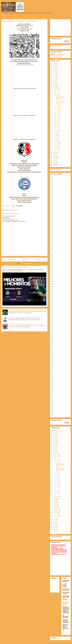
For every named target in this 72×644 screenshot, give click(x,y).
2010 (54, 68)
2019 (54, 86)
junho (55, 138)
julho (55, 140)
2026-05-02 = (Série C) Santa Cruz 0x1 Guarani (15, 267)
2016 (54, 80)
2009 (54, 66)
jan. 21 (57, 113)
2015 (54, 78)
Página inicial (25, 260)
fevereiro (56, 129)
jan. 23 (57, 117)
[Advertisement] (60, 27)
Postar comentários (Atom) (26, 263)
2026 (54, 165)
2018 (54, 84)
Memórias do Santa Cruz (59, 54)
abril (55, 134)
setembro (56, 144)
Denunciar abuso (56, 169)
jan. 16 (57, 109)
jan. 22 (57, 115)
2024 (54, 161)
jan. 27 (57, 123)
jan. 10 (57, 90)
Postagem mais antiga (41, 260)
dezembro (56, 150)
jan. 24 (57, 119)
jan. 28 (57, 125)
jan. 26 (57, 121)
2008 (54, 64)
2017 (54, 82)
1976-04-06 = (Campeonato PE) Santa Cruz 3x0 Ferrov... (60, 97)
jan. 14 (57, 107)
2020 (54, 152)
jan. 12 (57, 94)
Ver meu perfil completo (57, 56)
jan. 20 (57, 111)
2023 (54, 159)
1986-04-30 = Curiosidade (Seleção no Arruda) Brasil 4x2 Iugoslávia (23, 310)
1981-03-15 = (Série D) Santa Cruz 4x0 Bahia (60, 103)
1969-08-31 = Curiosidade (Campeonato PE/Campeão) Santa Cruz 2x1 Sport (25, 317)
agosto (56, 142)
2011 (54, 70)
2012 (54, 72)
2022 (54, 157)
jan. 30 (57, 127)
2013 (54, 74)
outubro (56, 146)
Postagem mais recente (9, 260)
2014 (54, 76)
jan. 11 (57, 92)
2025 (54, 163)
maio (55, 136)
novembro (56, 148)
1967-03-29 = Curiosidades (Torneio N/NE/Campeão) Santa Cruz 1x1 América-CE (26, 324)
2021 (54, 155)
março (56, 132)
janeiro (56, 88)
